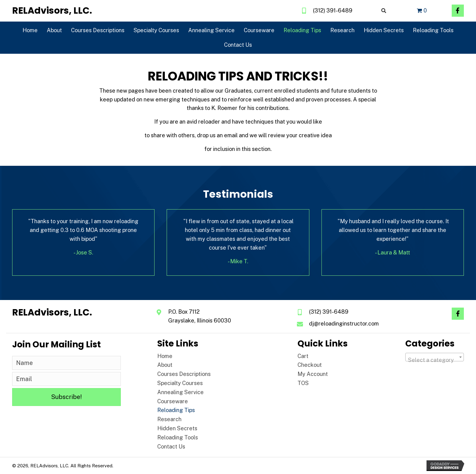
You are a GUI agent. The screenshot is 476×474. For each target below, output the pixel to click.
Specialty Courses (180, 383)
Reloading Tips (176, 410)
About (165, 365)
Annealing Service (180, 392)
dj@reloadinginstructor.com (344, 324)
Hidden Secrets (177, 428)
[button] (458, 11)
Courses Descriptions (184, 374)
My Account (313, 374)
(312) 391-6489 (333, 10)
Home (165, 356)
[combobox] (435, 357)
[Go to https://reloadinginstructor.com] (52, 11)
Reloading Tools (178, 437)
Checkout (310, 365)
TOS (303, 383)
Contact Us (171, 447)
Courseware (173, 401)
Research (169, 419)
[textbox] (435, 360)
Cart (303, 356)
